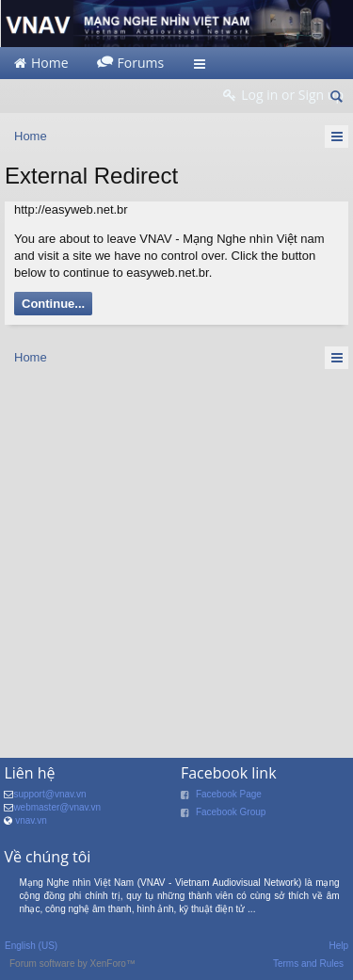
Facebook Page (229, 794)
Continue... (53, 304)
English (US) (31, 946)
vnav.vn (31, 820)
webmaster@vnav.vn (57, 807)
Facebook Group (231, 812)
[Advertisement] (176, 558)
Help (338, 946)
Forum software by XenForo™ (72, 964)
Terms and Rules (308, 964)
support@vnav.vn (49, 794)
